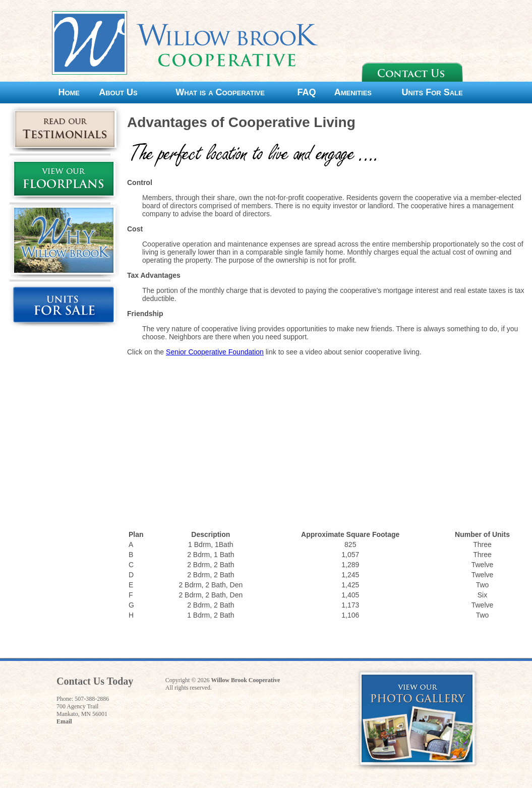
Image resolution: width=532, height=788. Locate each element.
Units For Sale (432, 92)
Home (69, 92)
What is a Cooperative (220, 92)
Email (64, 721)
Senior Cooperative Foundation (215, 352)
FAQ (307, 92)
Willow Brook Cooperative (246, 680)
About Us (118, 92)
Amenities (353, 92)
